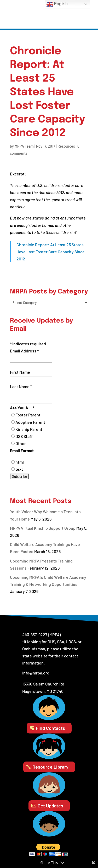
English (57, 4)
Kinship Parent (29, 429)
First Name (20, 372)
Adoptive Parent (30, 422)
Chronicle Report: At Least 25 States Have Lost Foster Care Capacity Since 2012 (51, 252)
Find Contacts (50, 728)
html (20, 462)
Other (21, 443)
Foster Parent (28, 415)
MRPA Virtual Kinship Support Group (43, 528)
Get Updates (50, 806)
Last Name (21, 386)
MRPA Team (24, 146)
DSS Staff (24, 436)
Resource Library (50, 767)
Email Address (24, 351)
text (19, 469)
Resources (66, 146)
